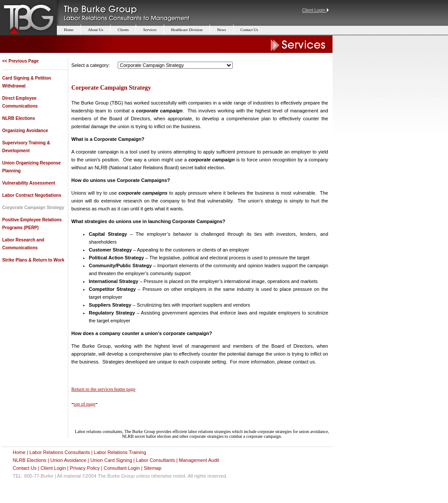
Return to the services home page (103, 389)
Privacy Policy (84, 468)
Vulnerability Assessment (29, 183)
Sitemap (152, 468)
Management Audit (199, 460)
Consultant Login (122, 468)
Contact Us (24, 468)
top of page (84, 404)
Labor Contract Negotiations (32, 195)
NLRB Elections (19, 118)
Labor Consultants (156, 460)
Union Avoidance (68, 460)
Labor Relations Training (120, 452)
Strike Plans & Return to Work (33, 260)
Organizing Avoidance (25, 131)
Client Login (53, 468)
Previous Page (23, 61)
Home (19, 452)
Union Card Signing (111, 460)
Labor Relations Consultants (59, 452)
